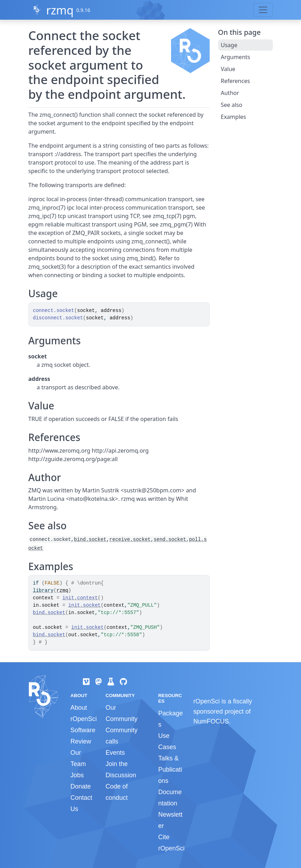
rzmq (60, 10)
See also (232, 105)
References (235, 81)
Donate (81, 786)
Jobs (77, 775)
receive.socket (130, 540)
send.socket (170, 540)
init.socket (84, 605)
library (43, 591)
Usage (229, 45)
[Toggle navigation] (263, 10)
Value (228, 69)
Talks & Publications (170, 770)
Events (115, 753)
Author (230, 93)
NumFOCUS (211, 721)
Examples (234, 117)
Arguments (236, 57)
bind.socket (90, 540)
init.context (80, 598)
